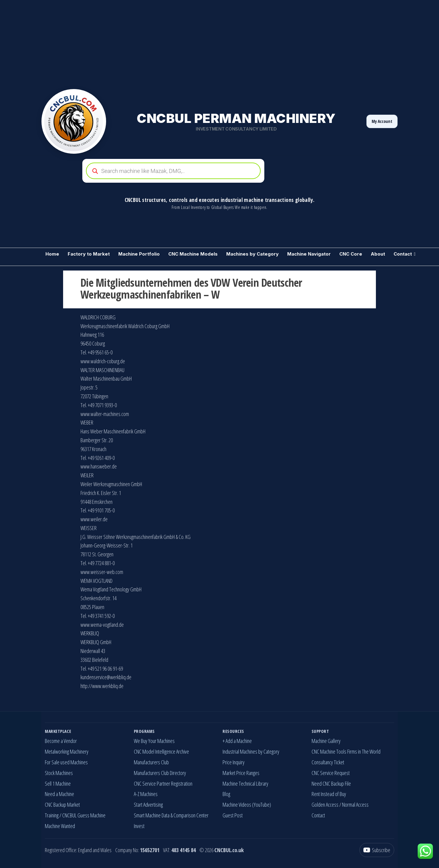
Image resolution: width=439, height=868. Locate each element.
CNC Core (351, 254)
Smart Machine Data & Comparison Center (171, 815)
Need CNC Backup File (331, 784)
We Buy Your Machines (154, 741)
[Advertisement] (183, 43)
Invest (139, 826)
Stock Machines (59, 773)
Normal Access (355, 805)
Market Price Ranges (241, 773)
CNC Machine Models (193, 254)
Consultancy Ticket (328, 762)
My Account (382, 121)
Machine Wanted (60, 826)
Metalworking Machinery (67, 751)
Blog (226, 794)
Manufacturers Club (151, 762)
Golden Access (325, 805)
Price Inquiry (234, 762)
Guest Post (233, 815)
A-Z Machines (146, 794)
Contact (403, 254)
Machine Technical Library (245, 784)
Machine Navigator (309, 254)
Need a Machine (59, 794)
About (378, 254)
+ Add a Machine (237, 741)
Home (52, 254)
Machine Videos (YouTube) (247, 805)
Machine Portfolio (139, 254)
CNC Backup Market (62, 805)
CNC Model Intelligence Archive (161, 751)
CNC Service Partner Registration (163, 784)
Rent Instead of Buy (329, 794)
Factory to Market (89, 254)
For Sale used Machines (66, 762)
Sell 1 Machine (58, 784)
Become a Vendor (61, 741)
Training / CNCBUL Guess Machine (75, 815)
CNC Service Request (331, 773)
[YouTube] (377, 850)
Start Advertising (148, 805)
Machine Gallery (326, 741)
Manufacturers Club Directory (160, 773)
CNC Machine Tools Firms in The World (346, 751)
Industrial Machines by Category (251, 751)
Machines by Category (252, 254)
